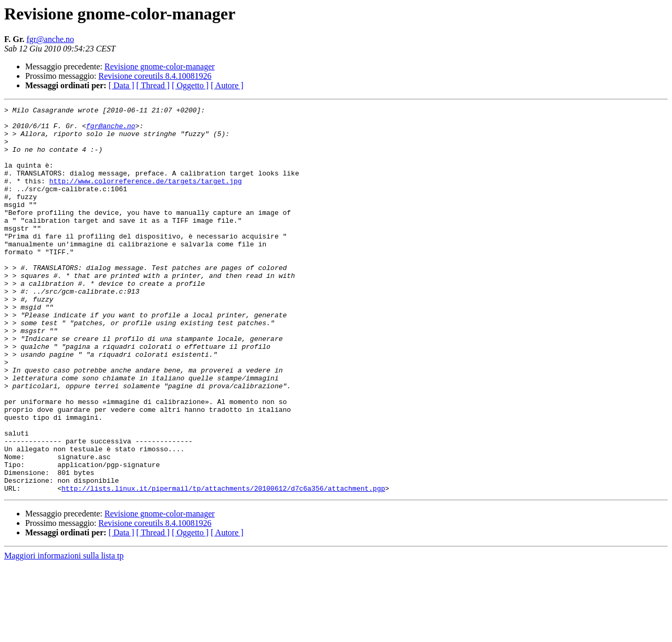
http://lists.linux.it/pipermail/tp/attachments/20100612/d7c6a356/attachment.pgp (223, 565)
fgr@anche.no (50, 39)
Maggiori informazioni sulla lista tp (64, 633)
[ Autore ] (227, 85)
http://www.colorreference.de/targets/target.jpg (146, 196)
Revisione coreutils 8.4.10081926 (155, 76)
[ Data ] (122, 85)
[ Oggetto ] (190, 85)
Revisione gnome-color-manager (160, 66)
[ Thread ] (153, 85)
